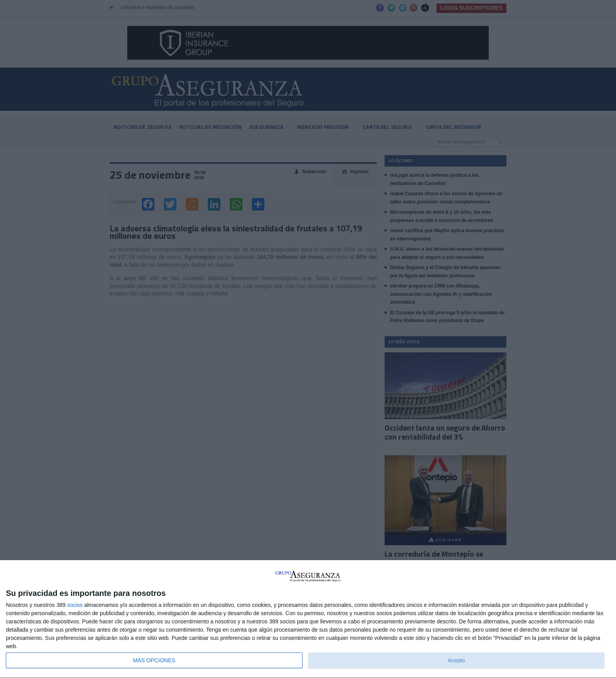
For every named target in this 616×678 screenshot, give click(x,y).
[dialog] (308, 619)
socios (75, 605)
